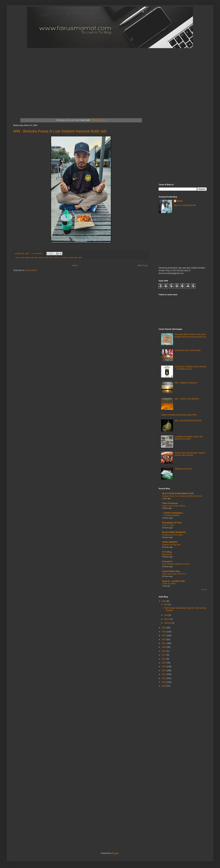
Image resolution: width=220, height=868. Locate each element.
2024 (164, 632)
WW (80, 258)
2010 (164, 682)
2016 (164, 659)
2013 (164, 671)
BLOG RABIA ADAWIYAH (174, 532)
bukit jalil (34, 258)
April (166, 615)
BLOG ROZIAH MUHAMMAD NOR (178, 493)
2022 (164, 640)
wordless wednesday (69, 258)
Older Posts (143, 265)
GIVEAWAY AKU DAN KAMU (188, 350)
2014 (164, 667)
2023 (164, 636)
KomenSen (167, 562)
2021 (164, 643)
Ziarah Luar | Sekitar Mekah (174, 506)
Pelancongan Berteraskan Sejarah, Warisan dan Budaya (190, 454)
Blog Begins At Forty (172, 523)
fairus (180, 201)
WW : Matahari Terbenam (186, 383)
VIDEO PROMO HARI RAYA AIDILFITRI (179, 415)
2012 (164, 674)
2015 (164, 663)
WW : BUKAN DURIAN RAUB (188, 421)
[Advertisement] (31, 79)
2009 (164, 686)
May (166, 604)
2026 (164, 601)
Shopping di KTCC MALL (173, 535)
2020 (164, 647)
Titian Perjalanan (170, 503)
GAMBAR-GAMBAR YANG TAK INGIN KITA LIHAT (189, 438)
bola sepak (25, 258)
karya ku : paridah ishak (173, 581)
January (168, 623)
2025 (164, 628)
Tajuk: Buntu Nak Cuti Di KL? (174, 574)
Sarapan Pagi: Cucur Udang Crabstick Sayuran (182, 496)
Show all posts (99, 120)
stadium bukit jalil (45, 258)
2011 (164, 678)
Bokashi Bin (167, 554)
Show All (204, 590)
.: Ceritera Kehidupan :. (173, 513)
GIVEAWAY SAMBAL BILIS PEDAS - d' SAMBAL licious (190, 368)
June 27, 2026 (168, 525)
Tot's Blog (167, 552)
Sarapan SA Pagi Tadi (171, 545)
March (167, 619)
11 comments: (37, 253)
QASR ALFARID (169, 584)
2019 (164, 651)
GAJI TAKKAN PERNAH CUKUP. (176, 564)
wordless (57, 258)
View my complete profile (185, 205)
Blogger (115, 853)
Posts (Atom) (31, 270)
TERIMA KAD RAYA (184, 469)
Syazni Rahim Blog (171, 571)
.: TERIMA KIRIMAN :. (171, 515)
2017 (164, 655)
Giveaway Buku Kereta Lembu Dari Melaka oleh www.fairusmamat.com (190, 336)
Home (75, 265)
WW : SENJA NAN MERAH (187, 399)
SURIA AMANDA (170, 542)
